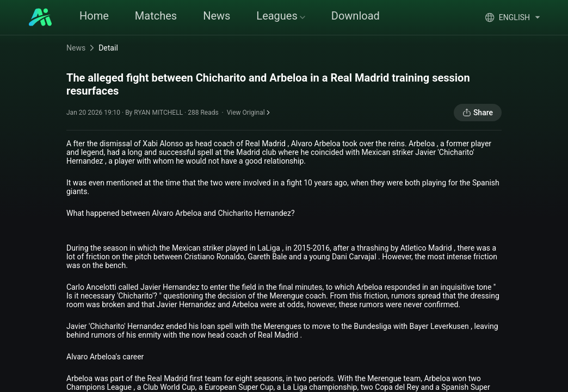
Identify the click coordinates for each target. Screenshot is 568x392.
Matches (156, 16)
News (217, 16)
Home (94, 16)
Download (356, 16)
